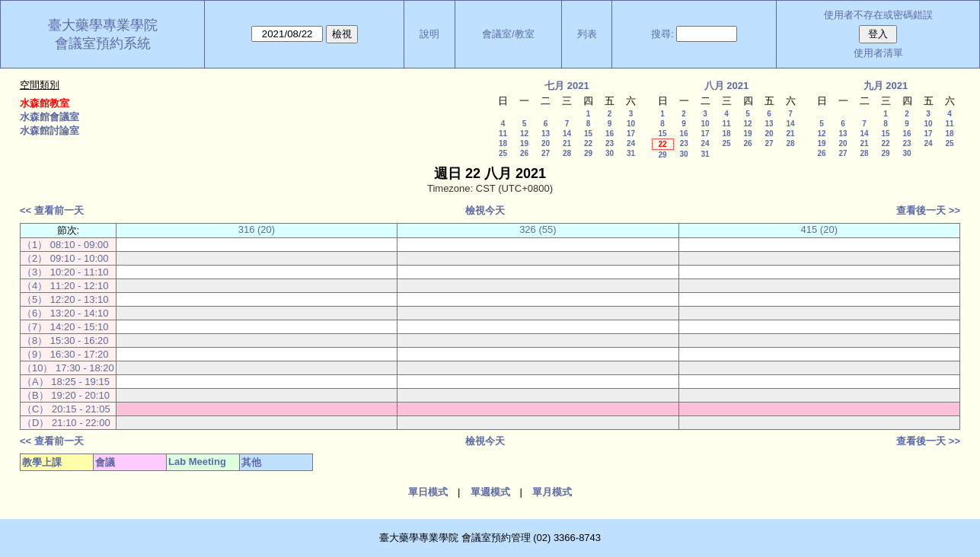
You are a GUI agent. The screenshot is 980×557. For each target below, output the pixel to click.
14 (567, 134)
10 (631, 124)
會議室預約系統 (103, 43)
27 (546, 153)
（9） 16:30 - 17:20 (65, 354)
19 (524, 143)
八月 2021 (727, 86)
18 (503, 143)
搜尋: (662, 34)
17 (631, 134)
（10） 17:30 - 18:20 (68, 368)
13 (546, 134)
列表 (587, 34)
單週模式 (490, 492)
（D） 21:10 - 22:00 (66, 423)
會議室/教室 (508, 34)
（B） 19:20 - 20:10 (66, 395)
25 (503, 153)
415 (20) (819, 229)
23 (610, 143)
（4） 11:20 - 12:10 (65, 286)
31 (631, 153)
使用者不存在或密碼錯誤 (878, 15)
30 (610, 153)
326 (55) (538, 229)
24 (631, 143)
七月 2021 (567, 86)
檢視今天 (485, 210)
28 (567, 153)
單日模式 (428, 492)
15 (588, 134)
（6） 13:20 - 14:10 (65, 313)
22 (588, 143)
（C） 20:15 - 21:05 (66, 409)
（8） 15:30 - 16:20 (65, 341)
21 (567, 143)
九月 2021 (886, 86)
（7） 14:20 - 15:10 (65, 327)
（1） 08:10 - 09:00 (65, 245)
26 (524, 153)
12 (524, 134)
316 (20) (257, 229)
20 (546, 143)
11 (503, 134)
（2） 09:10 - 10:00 (65, 258)
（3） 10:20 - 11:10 (65, 272)
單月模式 (552, 492)
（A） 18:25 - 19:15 (66, 382)
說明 (429, 34)
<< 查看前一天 (52, 210)
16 (610, 134)
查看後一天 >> (928, 210)
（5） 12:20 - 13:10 (65, 299)
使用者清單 (878, 53)
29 (588, 153)
